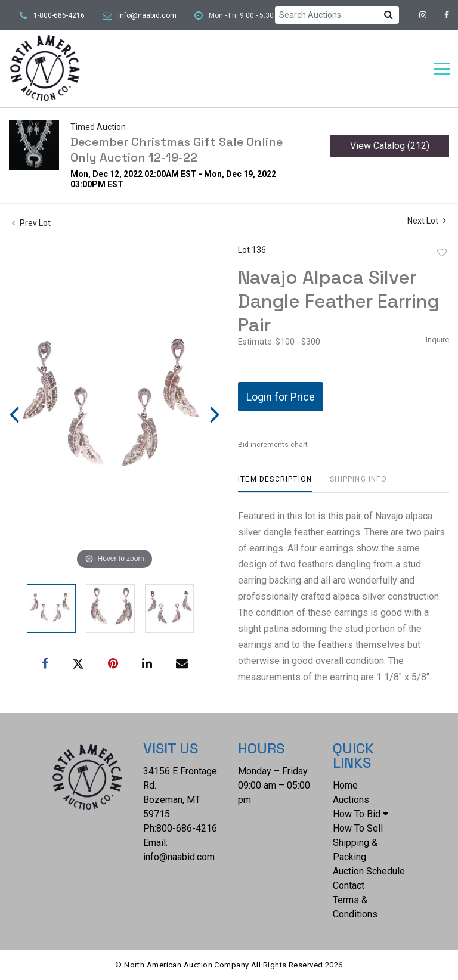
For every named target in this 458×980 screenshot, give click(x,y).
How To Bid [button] (360, 814)
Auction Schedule (369, 871)
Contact (349, 886)
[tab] (275, 484)
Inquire (437, 339)
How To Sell (358, 828)
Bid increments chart (273, 445)
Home (345, 785)
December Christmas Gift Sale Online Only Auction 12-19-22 (177, 150)
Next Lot (427, 221)
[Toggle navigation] (442, 69)
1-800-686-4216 (59, 15)
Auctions (351, 800)
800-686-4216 (187, 828)
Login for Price (281, 397)
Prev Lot (31, 223)
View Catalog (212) (390, 146)
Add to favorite (442, 253)
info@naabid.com (147, 15)
